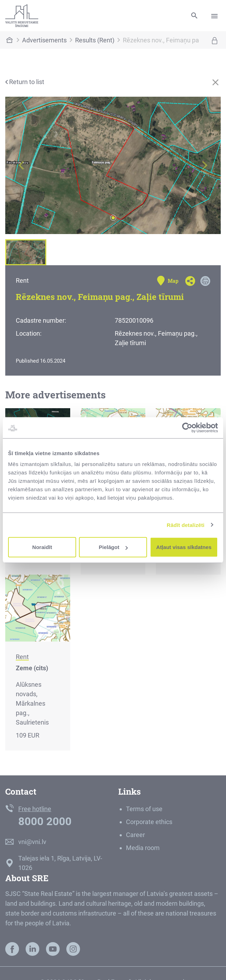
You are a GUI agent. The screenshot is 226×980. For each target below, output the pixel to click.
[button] (21, 165)
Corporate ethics (149, 822)
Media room (143, 848)
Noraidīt (42, 547)
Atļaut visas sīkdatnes (184, 547)
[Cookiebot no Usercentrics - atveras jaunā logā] (187, 427)
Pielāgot (113, 547)
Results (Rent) (95, 40)
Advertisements (44, 40)
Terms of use (144, 809)
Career (135, 835)
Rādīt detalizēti (185, 525)
